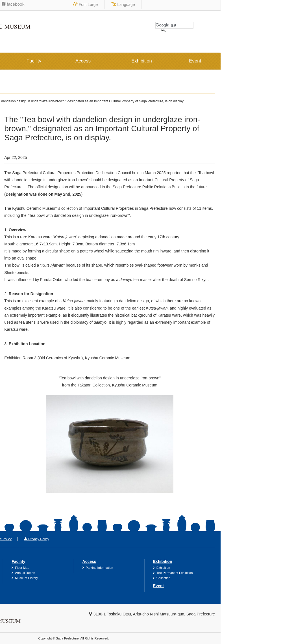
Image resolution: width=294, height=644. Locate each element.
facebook (86, 4)
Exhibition (215, 61)
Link (48, 539)
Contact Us (19, 539)
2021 (17, 171)
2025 (17, 134)
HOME (13, 101)
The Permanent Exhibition (248, 573)
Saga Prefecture (20, 4)
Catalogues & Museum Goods (39, 573)
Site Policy (75, 539)
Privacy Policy (110, 539)
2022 (17, 159)
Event (268, 61)
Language (270, 5)
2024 (17, 146)
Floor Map (95, 568)
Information (44, 61)
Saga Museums (54, 4)
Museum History (100, 578)
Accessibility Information (35, 568)
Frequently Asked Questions (38, 578)
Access (156, 61)
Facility (107, 61)
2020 (17, 183)
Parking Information (173, 568)
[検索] (248, 25)
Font (232, 5)
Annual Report (99, 573)
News (33, 101)
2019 (17, 196)
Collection (237, 578)
